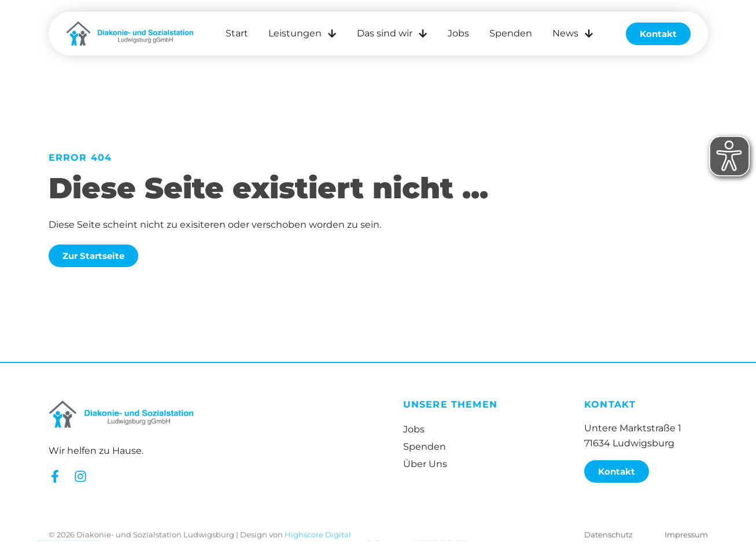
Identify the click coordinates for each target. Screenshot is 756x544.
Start (237, 33)
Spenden (511, 33)
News (573, 34)
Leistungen (303, 34)
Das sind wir (392, 34)
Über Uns (425, 464)
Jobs (458, 33)
